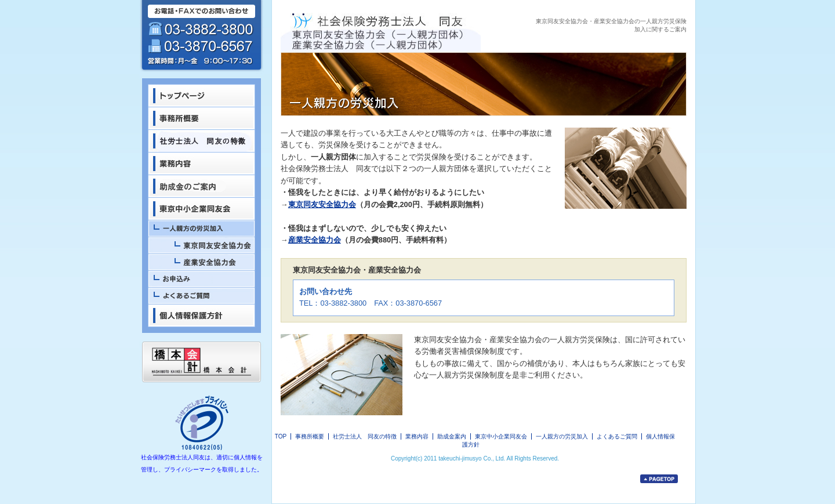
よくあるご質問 (617, 436)
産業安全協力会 (315, 240)
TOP (281, 436)
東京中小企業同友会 (501, 436)
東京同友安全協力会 (322, 204)
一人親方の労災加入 (562, 436)
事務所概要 (310, 436)
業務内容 (417, 436)
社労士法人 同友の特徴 (365, 436)
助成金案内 (452, 436)
